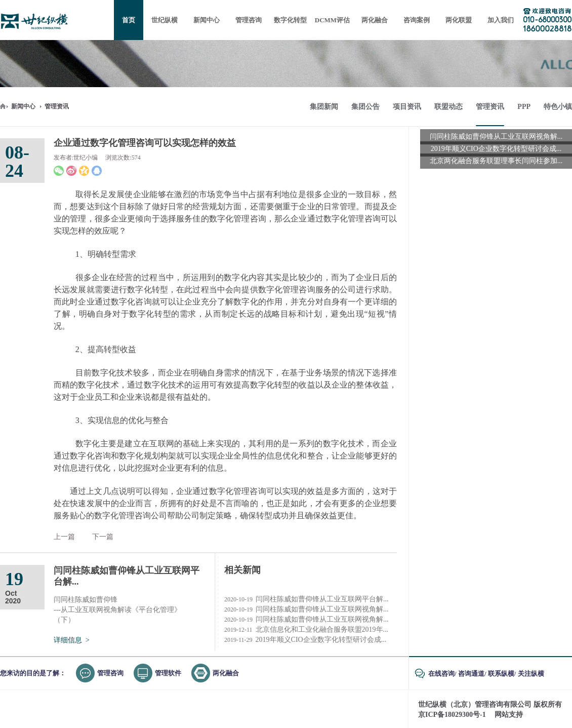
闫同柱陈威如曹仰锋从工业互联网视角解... (307, 609)
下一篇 (103, 537)
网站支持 (509, 715)
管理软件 (168, 673)
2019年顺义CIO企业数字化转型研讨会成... (305, 640)
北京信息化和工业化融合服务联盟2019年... (306, 630)
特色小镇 (558, 107)
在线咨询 (441, 674)
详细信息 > (72, 640)
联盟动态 (448, 107)
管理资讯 (57, 106)
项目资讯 (407, 107)
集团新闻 (324, 107)
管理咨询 (110, 673)
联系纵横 (501, 674)
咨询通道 (471, 674)
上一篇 (64, 537)
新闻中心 (23, 106)
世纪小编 (86, 158)
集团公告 (365, 107)
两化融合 (226, 673)
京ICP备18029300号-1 (452, 715)
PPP (524, 107)
